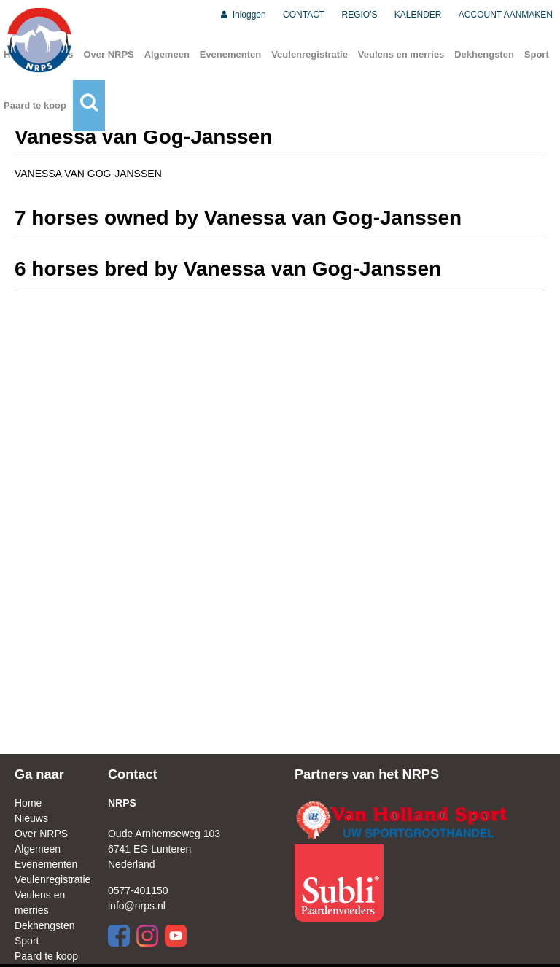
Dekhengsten (484, 54)
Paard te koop (35, 105)
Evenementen (231, 54)
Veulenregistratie (310, 54)
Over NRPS (108, 54)
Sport (537, 54)
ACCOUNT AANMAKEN (506, 15)
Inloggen (242, 15)
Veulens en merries (401, 54)
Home (28, 803)
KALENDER (418, 15)
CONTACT (304, 15)
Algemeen (167, 54)
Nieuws (31, 818)
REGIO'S (360, 15)
